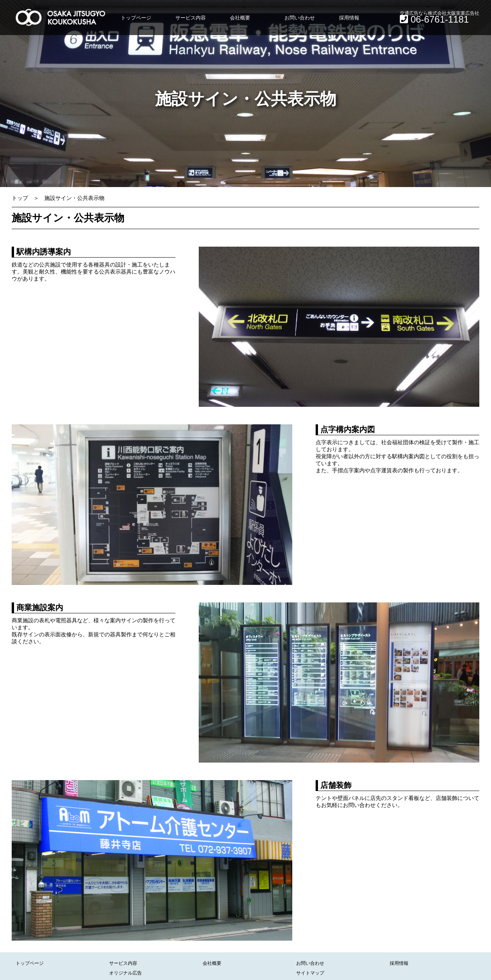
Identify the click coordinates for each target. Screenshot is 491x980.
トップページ (136, 18)
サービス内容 (191, 18)
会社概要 (240, 18)
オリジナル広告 (125, 973)
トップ (20, 198)
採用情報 (349, 18)
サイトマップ (310, 973)
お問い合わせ (300, 18)
